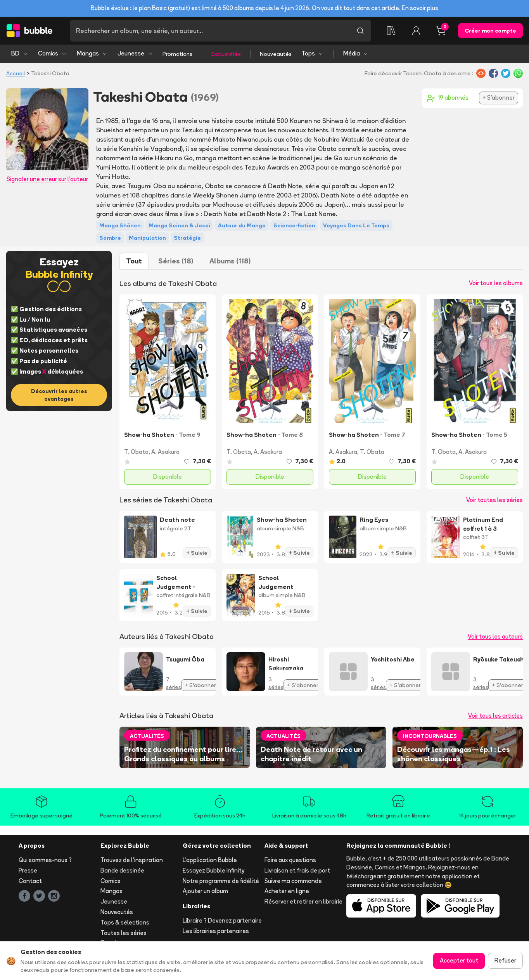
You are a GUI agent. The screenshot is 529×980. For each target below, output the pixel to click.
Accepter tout (459, 960)
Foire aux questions (290, 860)
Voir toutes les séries (494, 500)
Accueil (16, 73)
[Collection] (391, 31)
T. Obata (136, 452)
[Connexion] (416, 31)
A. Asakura (165, 452)
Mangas (92, 53)
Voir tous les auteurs (495, 636)
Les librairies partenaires (216, 931)
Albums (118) (230, 261)
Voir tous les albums (496, 283)
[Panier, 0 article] (441, 31)
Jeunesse (135, 53)
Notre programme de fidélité (221, 881)
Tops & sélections (125, 922)
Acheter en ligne (287, 891)
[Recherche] (210, 31)
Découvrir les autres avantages (59, 395)
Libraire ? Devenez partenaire (222, 920)
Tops (312, 53)
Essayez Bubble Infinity (214, 870)
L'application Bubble (210, 860)
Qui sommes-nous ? (45, 860)
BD (20, 53)
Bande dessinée (122, 870)
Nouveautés (276, 54)
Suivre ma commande (293, 881)
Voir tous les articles (495, 716)
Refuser (505, 960)
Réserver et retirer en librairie (303, 901)
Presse (28, 870)
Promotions (177, 54)
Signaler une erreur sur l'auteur (47, 179)
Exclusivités (226, 54)
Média (356, 53)
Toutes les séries (124, 933)
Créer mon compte (490, 31)
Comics (52, 53)
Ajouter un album (205, 891)
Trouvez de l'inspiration (132, 860)
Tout (134, 261)
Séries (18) (176, 261)
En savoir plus (420, 8)
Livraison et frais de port (297, 870)
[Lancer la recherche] (360, 31)
